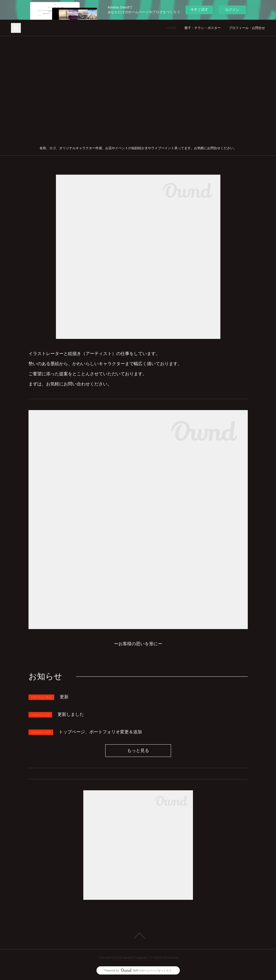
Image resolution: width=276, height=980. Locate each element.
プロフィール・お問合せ (247, 28)
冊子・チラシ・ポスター (203, 28)
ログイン (232, 10)
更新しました (71, 714)
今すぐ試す (199, 9)
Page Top (138, 936)
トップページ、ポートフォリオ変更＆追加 (100, 732)
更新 (64, 697)
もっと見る (138, 750)
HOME (171, 28)
